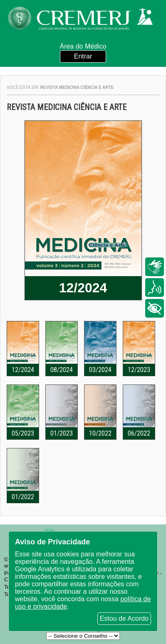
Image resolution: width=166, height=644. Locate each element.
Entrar (83, 56)
